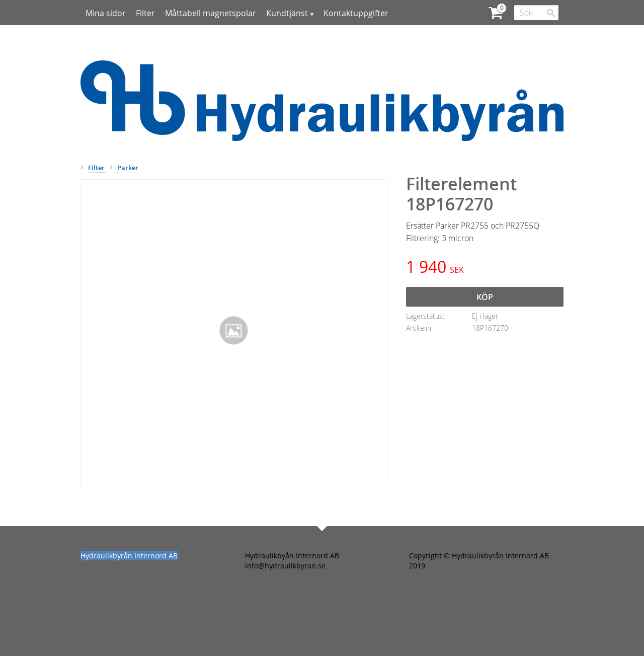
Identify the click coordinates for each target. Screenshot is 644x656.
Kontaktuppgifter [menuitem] (356, 13)
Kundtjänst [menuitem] (287, 13)
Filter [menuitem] (145, 13)
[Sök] (551, 13)
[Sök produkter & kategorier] (536, 13)
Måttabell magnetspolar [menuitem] (211, 13)
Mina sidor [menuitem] (106, 13)
